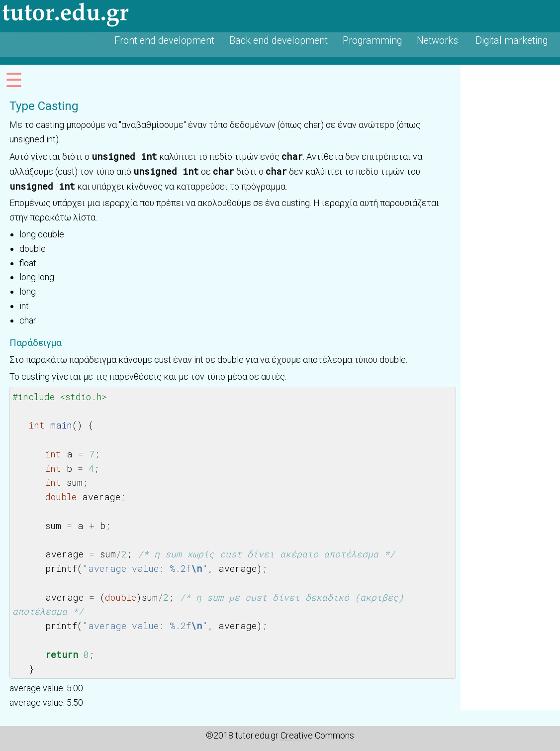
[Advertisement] (510, 214)
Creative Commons (317, 735)
